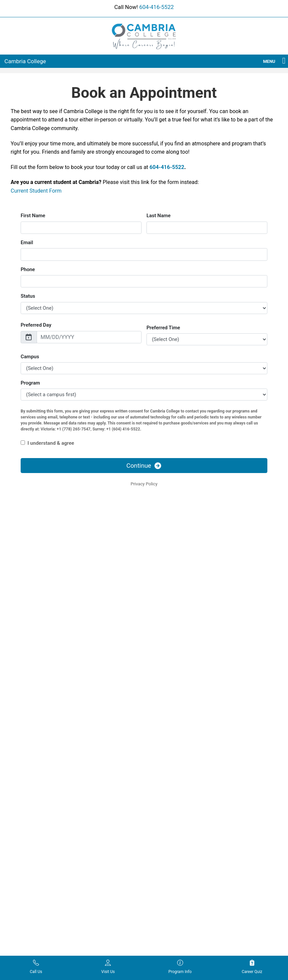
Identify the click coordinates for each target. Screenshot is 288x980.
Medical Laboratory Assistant (31, 789)
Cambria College (25, 61)
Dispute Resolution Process (178, 768)
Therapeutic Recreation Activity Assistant (35, 893)
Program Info (180, 967)
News (86, 760)
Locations (90, 751)
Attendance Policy (168, 732)
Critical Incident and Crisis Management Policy (176, 745)
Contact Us (230, 741)
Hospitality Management (36, 775)
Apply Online (231, 722)
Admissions (230, 713)
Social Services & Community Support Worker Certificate (39, 863)
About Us (89, 713)
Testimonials (93, 770)
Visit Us (108, 967)
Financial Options (98, 741)
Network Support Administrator (28, 832)
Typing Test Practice (101, 780)
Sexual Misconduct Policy (176, 816)
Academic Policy (166, 713)
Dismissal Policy (166, 758)
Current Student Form (36, 191)
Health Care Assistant (33, 766)
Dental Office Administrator (39, 730)
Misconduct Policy (168, 797)
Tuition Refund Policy (171, 852)
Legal (155, 787)
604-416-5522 (156, 7)
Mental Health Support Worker (34, 815)
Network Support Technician (40, 846)
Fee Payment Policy (169, 777)
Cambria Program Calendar (108, 732)
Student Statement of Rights (178, 842)
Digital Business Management (27, 743)
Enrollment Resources (179, 938)
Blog (85, 722)
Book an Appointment (241, 732)
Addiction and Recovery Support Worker (35, 716)
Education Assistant (31, 756)
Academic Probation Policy (177, 722)
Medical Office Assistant (36, 802)
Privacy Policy (163, 806)
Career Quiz (252, 967)
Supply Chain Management (38, 880)
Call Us (36, 967)
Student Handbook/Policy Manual (176, 829)
